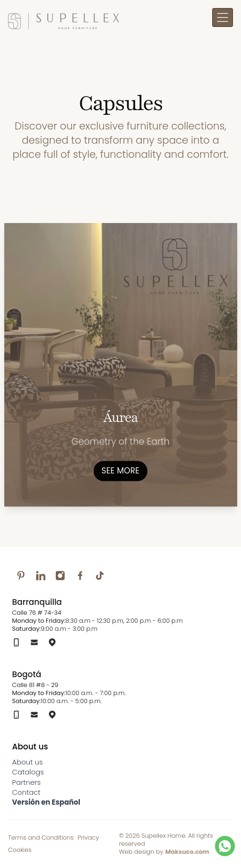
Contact (26, 792)
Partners (27, 782)
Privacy (88, 838)
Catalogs (28, 772)
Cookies (20, 850)
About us (28, 762)
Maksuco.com (187, 852)
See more (120, 470)
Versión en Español (46, 802)
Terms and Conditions (41, 838)
